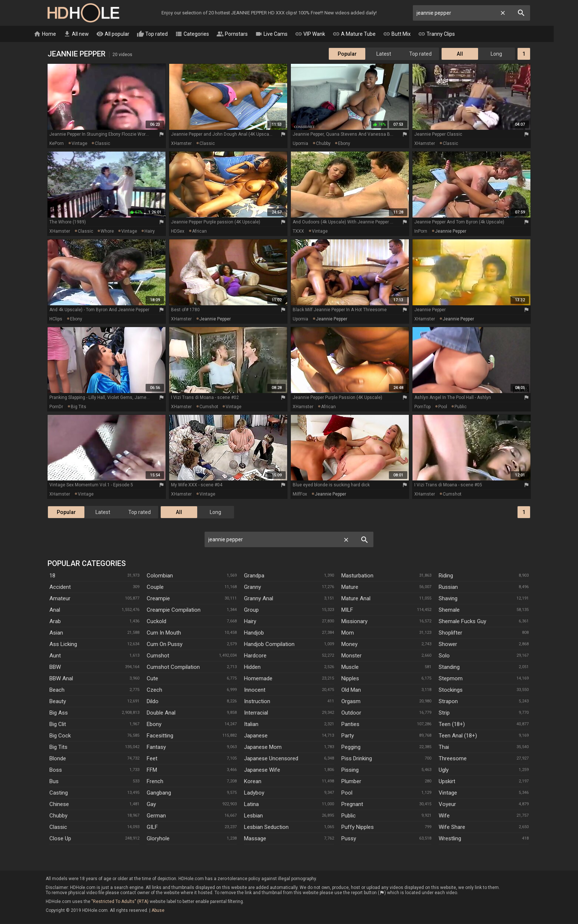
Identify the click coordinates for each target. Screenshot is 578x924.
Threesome (453, 759)
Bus (54, 782)
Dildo (153, 702)
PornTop (422, 407)
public (461, 407)
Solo (444, 656)
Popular (347, 54)
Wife (444, 816)
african (199, 232)
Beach (57, 690)
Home (57, 34)
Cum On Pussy (165, 645)
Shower (448, 645)
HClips (56, 319)
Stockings (451, 690)
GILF (152, 827)
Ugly (444, 770)
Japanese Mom (263, 747)
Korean (253, 782)
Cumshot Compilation (173, 667)
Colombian (160, 576)
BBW (55, 667)
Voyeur (447, 805)
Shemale (449, 610)
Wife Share (452, 827)
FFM (152, 770)
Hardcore (255, 656)
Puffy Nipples (358, 827)
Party (348, 736)
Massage (255, 839)
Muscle (350, 667)
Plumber (351, 782)
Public (349, 816)
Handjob (254, 633)
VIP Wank (322, 34)
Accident (60, 587)
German (156, 816)
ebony (344, 144)
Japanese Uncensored (271, 759)
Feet (152, 759)
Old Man (351, 690)
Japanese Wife (262, 770)
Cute (152, 679)
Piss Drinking (357, 759)
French (155, 782)
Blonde (58, 759)
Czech (154, 690)
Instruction (257, 702)
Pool (347, 793)
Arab (55, 622)
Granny (253, 587)
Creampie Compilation (174, 610)
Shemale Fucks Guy (462, 622)
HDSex (178, 232)
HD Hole (83, 13)
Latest (384, 54)
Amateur (60, 599)
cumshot (209, 407)
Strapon (448, 702)
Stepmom (451, 679)
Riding (446, 576)
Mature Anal (356, 599)
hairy (150, 232)
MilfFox (300, 494)
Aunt (55, 656)
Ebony (154, 725)
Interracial (256, 713)
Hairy (250, 622)
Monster (351, 656)
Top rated (164, 34)
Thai (444, 747)
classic (102, 144)
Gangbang (159, 793)
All (460, 54)
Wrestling (450, 839)
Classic (58, 827)
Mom (348, 633)
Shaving (448, 599)
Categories (204, 34)
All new (88, 34)
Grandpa (254, 576)
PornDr (56, 407)
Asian (56, 633)
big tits (79, 407)
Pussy (349, 839)
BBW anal (61, 679)
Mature (350, 587)
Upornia (300, 144)
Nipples (350, 679)
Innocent (255, 690)
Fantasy (156, 747)
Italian (251, 725)
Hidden (252, 667)
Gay (151, 805)
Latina (251, 805)
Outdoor (351, 713)
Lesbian (253, 816)
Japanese (256, 736)
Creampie (158, 599)
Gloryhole (158, 839)
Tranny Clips (449, 34)
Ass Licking (63, 645)
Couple (155, 587)
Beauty (58, 702)
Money (349, 645)
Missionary (354, 622)
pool (443, 407)
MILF (347, 610)
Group (251, 610)
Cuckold (156, 622)
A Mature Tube (366, 34)
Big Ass (59, 713)
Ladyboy (254, 793)
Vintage (448, 793)
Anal (55, 610)
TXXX (298, 232)
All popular (125, 34)
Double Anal (161, 713)
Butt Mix (409, 34)
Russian (448, 587)
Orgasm (351, 702)
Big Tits (58, 747)
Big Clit (58, 725)
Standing (449, 667)
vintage (79, 144)
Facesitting (160, 736)
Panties (350, 725)
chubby (323, 144)
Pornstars (244, 34)
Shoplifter (450, 633)
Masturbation (357, 576)
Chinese (59, 805)
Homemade (258, 679)
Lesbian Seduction (266, 827)
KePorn (57, 144)
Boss (56, 770)
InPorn (421, 232)
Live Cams (283, 34)
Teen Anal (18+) (458, 736)
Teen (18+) (452, 725)
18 (52, 576)
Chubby (58, 816)
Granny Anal (259, 599)
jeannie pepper (451, 232)
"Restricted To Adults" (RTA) (120, 902)
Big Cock (60, 736)
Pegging (351, 747)
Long (496, 54)
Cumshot (158, 656)
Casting (59, 793)
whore (107, 232)
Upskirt (447, 782)
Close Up (60, 839)
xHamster (181, 144)
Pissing (350, 770)
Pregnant (352, 805)
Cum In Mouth (164, 633)
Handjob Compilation (269, 645)
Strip (444, 713)
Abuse (158, 911)
